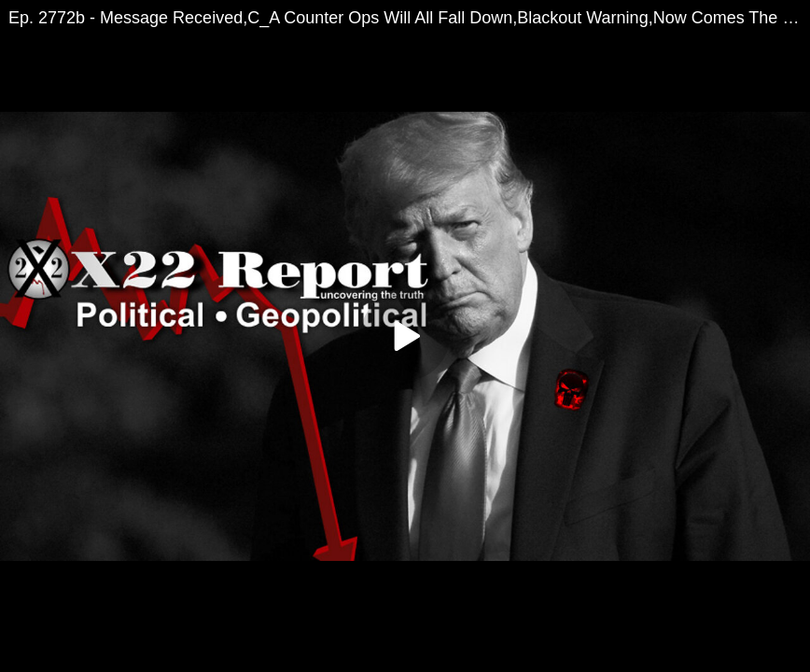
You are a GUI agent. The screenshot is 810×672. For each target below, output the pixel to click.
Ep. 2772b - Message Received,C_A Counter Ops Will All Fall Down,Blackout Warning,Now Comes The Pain (409, 18)
